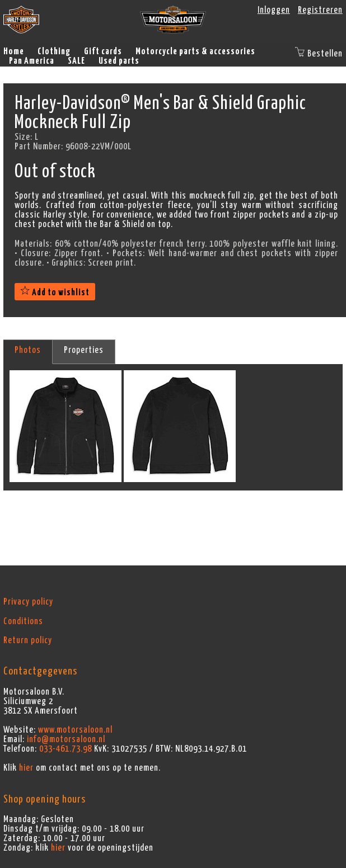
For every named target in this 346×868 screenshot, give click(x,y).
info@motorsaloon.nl (66, 739)
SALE (76, 61)
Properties (84, 350)
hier (26, 768)
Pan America (32, 61)
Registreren (320, 10)
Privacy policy (28, 602)
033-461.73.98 (66, 749)
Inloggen (274, 10)
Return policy (28, 640)
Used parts (119, 61)
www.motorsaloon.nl (75, 730)
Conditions (23, 621)
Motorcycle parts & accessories (195, 51)
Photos (28, 350)
